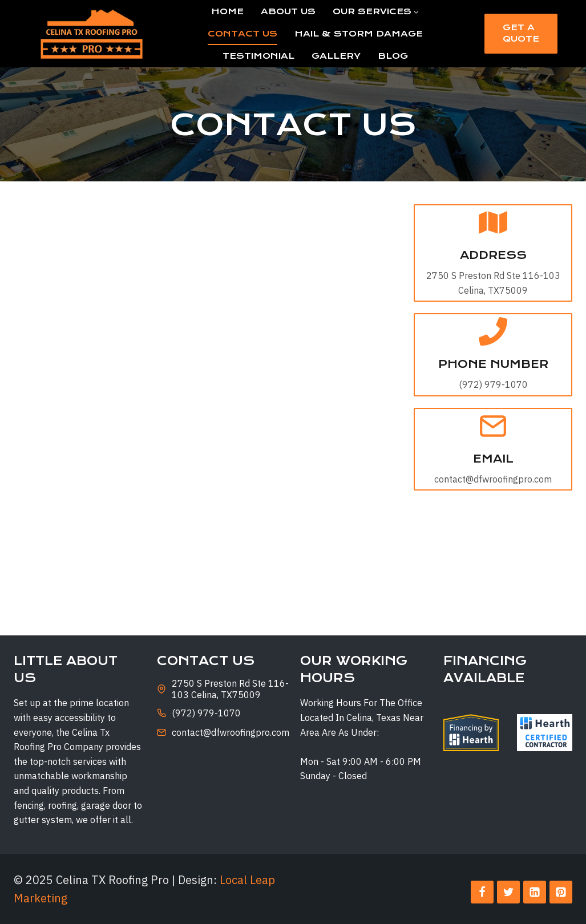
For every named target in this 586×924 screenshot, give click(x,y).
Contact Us (243, 34)
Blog (393, 56)
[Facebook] (482, 892)
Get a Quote (521, 33)
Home (227, 11)
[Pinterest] (561, 892)
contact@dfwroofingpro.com (231, 732)
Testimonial (258, 56)
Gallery (336, 56)
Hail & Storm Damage (359, 34)
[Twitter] (508, 892)
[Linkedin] (535, 892)
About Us (288, 11)
